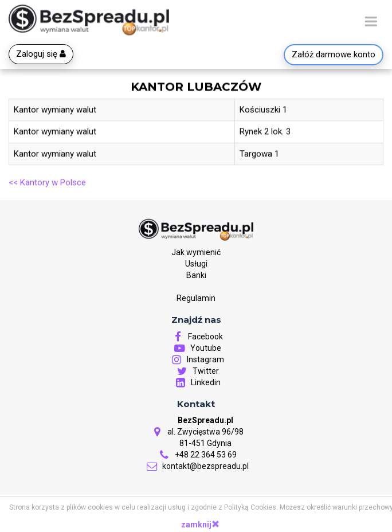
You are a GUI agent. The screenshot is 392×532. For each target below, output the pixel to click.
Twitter (196, 371)
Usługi (196, 264)
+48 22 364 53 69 (196, 455)
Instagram (196, 360)
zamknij (200, 525)
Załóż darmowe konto (334, 54)
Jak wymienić (196, 253)
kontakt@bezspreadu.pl (196, 467)
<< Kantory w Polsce (47, 183)
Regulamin (196, 299)
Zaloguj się (41, 54)
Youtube (196, 349)
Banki (196, 276)
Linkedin (196, 383)
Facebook (196, 337)
